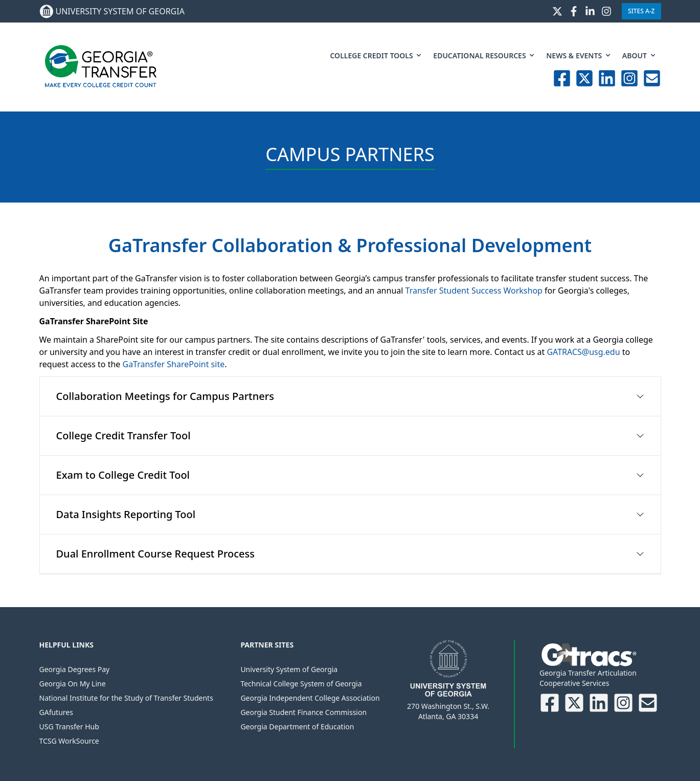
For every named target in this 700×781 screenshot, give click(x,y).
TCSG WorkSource (69, 741)
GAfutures (56, 712)
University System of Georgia (289, 669)
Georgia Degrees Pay (75, 669)
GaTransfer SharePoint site (173, 364)
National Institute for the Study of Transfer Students (126, 698)
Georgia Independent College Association (310, 698)
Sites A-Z (641, 11)
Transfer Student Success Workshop (474, 291)
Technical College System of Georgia (301, 684)
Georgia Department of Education (297, 727)
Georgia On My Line (73, 684)
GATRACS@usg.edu (583, 352)
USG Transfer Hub (69, 727)
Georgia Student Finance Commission (303, 712)
